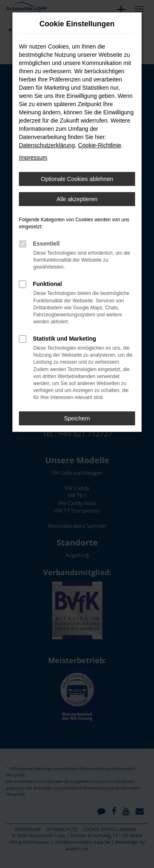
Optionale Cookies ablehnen (77, 179)
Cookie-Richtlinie (100, 145)
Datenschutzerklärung (47, 145)
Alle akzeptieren (77, 199)
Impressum (33, 158)
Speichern (77, 418)
